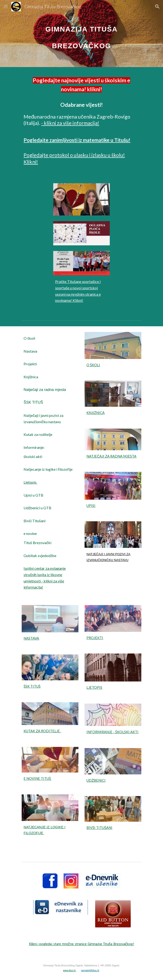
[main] (81, 34)
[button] (6, 6)
